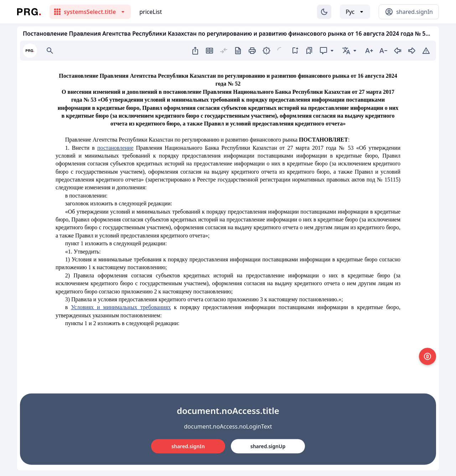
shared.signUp (268, 446)
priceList (151, 12)
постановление (115, 148)
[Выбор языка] (355, 12)
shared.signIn (188, 446)
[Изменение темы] (324, 12)
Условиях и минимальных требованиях (121, 307)
